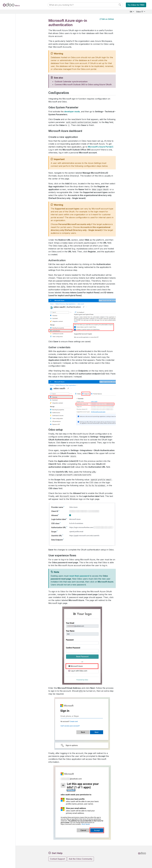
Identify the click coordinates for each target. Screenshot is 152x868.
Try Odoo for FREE (136, 5)
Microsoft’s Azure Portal (100, 147)
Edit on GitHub (107, 19)
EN (131, 12)
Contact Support (57, 859)
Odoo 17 (140, 12)
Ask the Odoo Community (80, 859)
